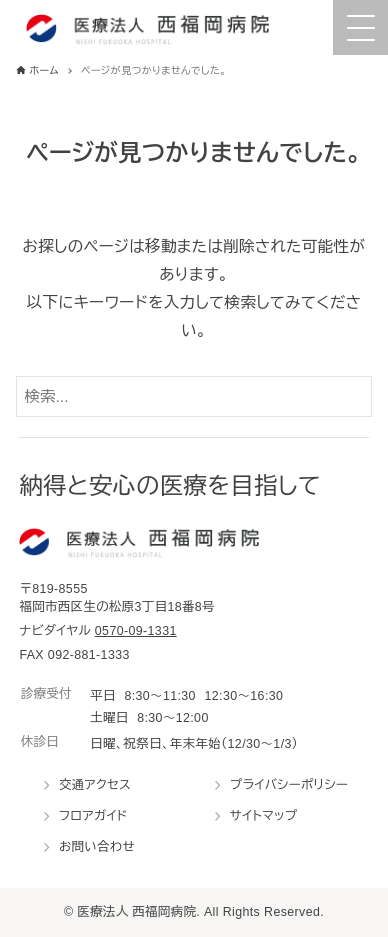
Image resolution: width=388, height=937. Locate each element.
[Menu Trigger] (360, 27)
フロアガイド (93, 816)
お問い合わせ (97, 847)
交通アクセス (95, 785)
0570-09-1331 (136, 631)
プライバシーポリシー (289, 785)
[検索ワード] (194, 396)
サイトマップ (264, 816)
